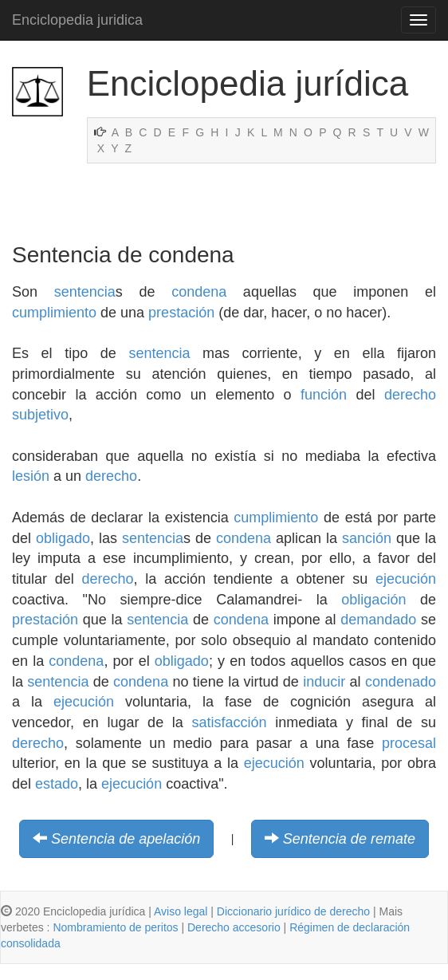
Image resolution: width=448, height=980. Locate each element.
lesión (31, 476)
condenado (401, 682)
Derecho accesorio (234, 927)
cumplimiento (54, 313)
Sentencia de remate (349, 839)
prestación (181, 313)
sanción (367, 538)
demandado (378, 620)
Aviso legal (181, 911)
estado (57, 784)
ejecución (406, 579)
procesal (409, 743)
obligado (63, 538)
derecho (111, 476)
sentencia (85, 292)
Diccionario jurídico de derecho (293, 911)
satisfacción (230, 722)
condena (199, 292)
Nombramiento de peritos (115, 927)
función (324, 395)
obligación (373, 600)
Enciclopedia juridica (77, 20)
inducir (324, 682)
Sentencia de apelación (126, 839)
